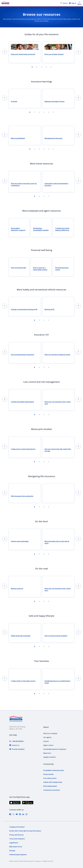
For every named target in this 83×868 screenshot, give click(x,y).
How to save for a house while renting (40, 269)
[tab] (32, 67)
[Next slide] (78, 51)
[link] (16, 741)
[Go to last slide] (5, 51)
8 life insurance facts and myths (22, 496)
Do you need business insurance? (23, 355)
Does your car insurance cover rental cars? (57, 403)
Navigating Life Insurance (53, 138)
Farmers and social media (20, 541)
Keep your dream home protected (23, 54)
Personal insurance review (62, 269)
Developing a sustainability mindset (41, 229)
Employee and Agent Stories (55, 101)
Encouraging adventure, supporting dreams (19, 229)
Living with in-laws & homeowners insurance (56, 184)
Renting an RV (49, 309)
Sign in (73, 3)
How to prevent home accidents (56, 636)
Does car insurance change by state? (57, 355)
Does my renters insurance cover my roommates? (24, 184)
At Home (14, 101)
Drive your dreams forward (54, 54)
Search (64, 3)
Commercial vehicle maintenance (22, 402)
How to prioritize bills (18, 268)
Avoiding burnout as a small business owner (57, 682)
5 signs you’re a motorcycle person (23, 449)
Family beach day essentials (21, 636)
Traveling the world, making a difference (62, 229)
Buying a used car (17, 588)
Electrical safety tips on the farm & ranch (57, 542)
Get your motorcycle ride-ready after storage (58, 450)
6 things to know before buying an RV (24, 309)
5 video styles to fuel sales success (23, 681)
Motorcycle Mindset (18, 138)
